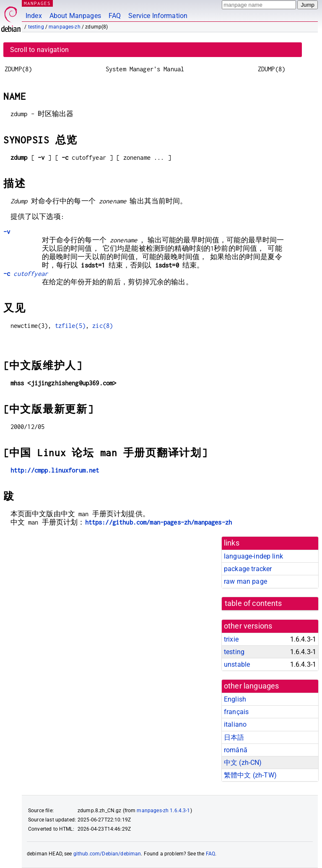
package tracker (248, 569)
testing (36, 27)
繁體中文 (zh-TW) (250, 775)
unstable (237, 664)
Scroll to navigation (39, 50)
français (236, 712)
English (235, 699)
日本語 (234, 737)
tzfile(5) (70, 326)
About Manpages (75, 16)
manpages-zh (65, 27)
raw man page (245, 581)
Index (34, 16)
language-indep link (253, 556)
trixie (231, 639)
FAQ (115, 16)
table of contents (253, 603)
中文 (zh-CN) (243, 763)
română (236, 750)
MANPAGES (37, 3)
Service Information (158, 16)
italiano (235, 724)
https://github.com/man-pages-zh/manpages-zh (158, 522)
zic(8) (103, 326)
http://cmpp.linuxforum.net (55, 470)
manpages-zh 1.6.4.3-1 (163, 811)
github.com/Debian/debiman (107, 854)
